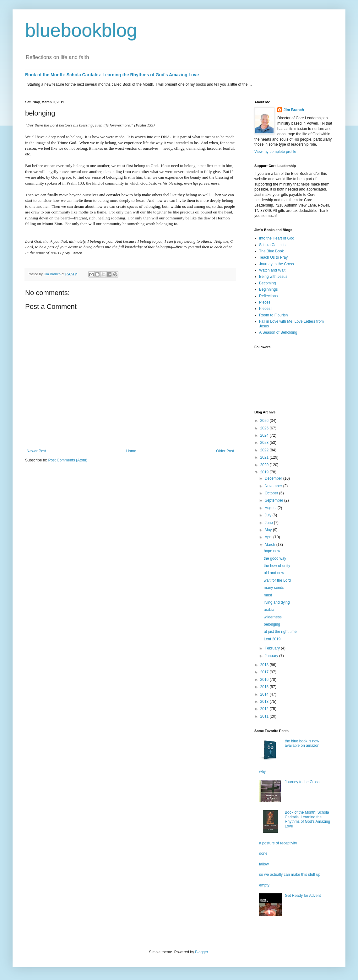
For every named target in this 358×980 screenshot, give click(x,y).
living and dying (277, 602)
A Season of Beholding (278, 332)
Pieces (265, 302)
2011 (265, 716)
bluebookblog (81, 30)
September (274, 500)
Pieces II (266, 309)
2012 (265, 709)
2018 (265, 665)
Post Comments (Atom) (68, 460)
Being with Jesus (273, 277)
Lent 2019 (272, 639)
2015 (265, 687)
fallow (264, 864)
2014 (265, 694)
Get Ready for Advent (303, 896)
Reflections (268, 296)
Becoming (267, 283)
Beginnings (268, 289)
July (269, 515)
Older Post (225, 451)
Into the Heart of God (277, 238)
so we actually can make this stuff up (290, 875)
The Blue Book (271, 251)
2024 (265, 435)
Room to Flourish (273, 315)
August (271, 508)
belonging (272, 624)
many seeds (274, 588)
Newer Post (36, 451)
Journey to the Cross (277, 264)
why (262, 772)
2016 (265, 680)
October (272, 493)
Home (131, 451)
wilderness (273, 617)
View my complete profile (275, 152)
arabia (269, 610)
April (269, 537)
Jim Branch (294, 110)
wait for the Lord (277, 580)
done (263, 853)
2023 (265, 443)
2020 (265, 465)
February (273, 648)
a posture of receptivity (278, 843)
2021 (265, 457)
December (274, 478)
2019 (265, 472)
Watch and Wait (272, 270)
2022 (265, 450)
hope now (272, 551)
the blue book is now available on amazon (302, 743)
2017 (265, 672)
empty (264, 885)
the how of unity (277, 566)
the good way (275, 558)
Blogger (201, 952)
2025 (265, 428)
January (272, 656)
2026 (265, 421)
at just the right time (280, 632)
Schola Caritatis (272, 245)
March (271, 545)
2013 (265, 702)
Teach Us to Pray (273, 257)
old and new (274, 573)
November (274, 486)
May (269, 530)
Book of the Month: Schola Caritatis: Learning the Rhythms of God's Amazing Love (112, 75)
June (269, 523)
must (268, 595)
